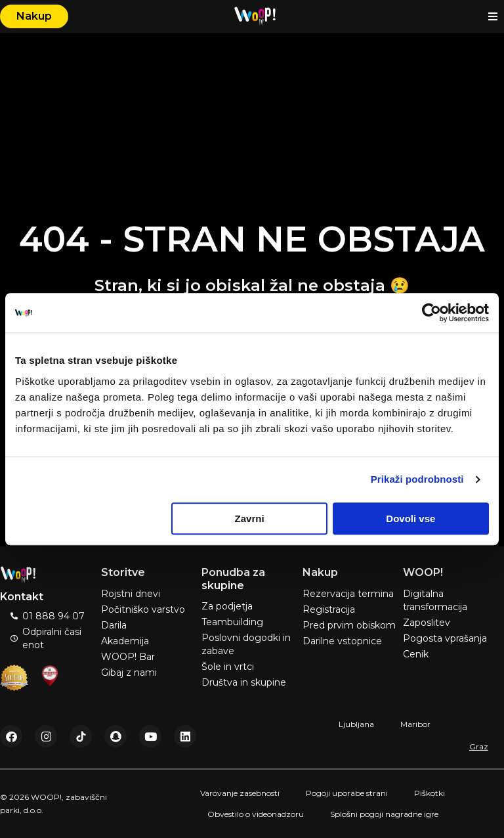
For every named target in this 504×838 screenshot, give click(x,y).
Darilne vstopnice (342, 641)
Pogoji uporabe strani (347, 793)
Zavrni (250, 518)
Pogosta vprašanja (445, 638)
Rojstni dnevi (131, 594)
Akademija (125, 641)
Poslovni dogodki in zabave (246, 644)
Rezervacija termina (348, 594)
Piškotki (430, 793)
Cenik (416, 654)
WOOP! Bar (128, 657)
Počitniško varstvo (143, 609)
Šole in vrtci (228, 667)
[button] (493, 17)
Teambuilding (232, 622)
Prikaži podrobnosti (417, 479)
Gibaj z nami (129, 673)
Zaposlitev (427, 623)
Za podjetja (227, 606)
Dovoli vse (410, 518)
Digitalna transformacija (435, 600)
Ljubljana (356, 724)
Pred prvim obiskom (349, 625)
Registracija (329, 609)
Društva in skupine (244, 682)
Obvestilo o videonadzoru (256, 814)
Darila (114, 625)
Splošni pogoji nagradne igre (384, 814)
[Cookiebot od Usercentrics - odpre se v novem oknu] (431, 313)
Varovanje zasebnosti (240, 793)
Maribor (415, 724)
